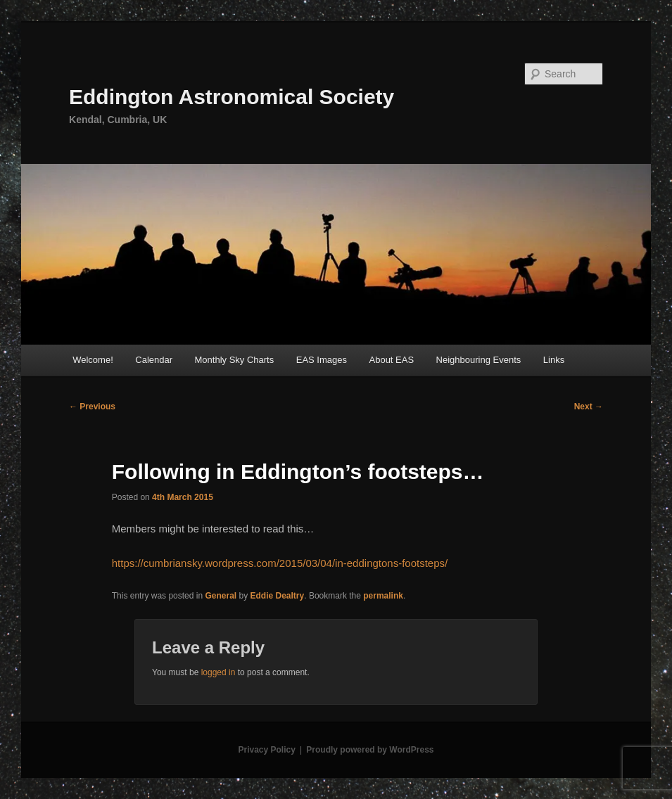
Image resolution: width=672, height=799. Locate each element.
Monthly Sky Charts (235, 360)
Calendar (154, 360)
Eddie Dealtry (278, 596)
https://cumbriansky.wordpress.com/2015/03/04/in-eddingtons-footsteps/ (280, 563)
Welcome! (93, 360)
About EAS (392, 360)
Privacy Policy (266, 750)
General (221, 596)
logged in (218, 672)
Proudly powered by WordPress (370, 750)
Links (554, 360)
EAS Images (322, 360)
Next (589, 407)
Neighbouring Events (479, 360)
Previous (92, 407)
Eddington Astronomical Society (232, 97)
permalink (383, 596)
